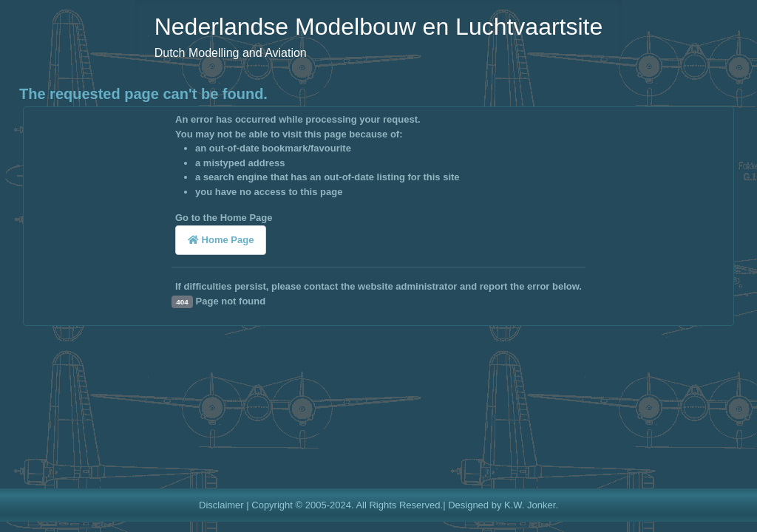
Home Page (221, 240)
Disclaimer (221, 505)
